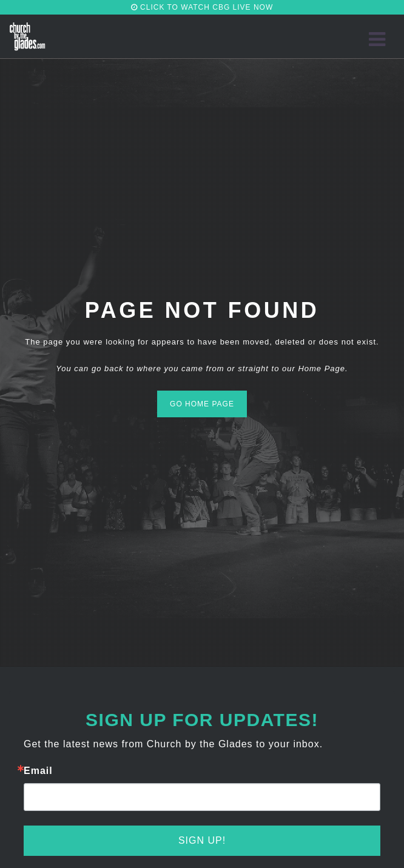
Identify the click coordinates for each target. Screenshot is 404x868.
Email (38, 771)
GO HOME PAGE (202, 404)
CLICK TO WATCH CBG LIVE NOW (202, 7)
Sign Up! (202, 840)
